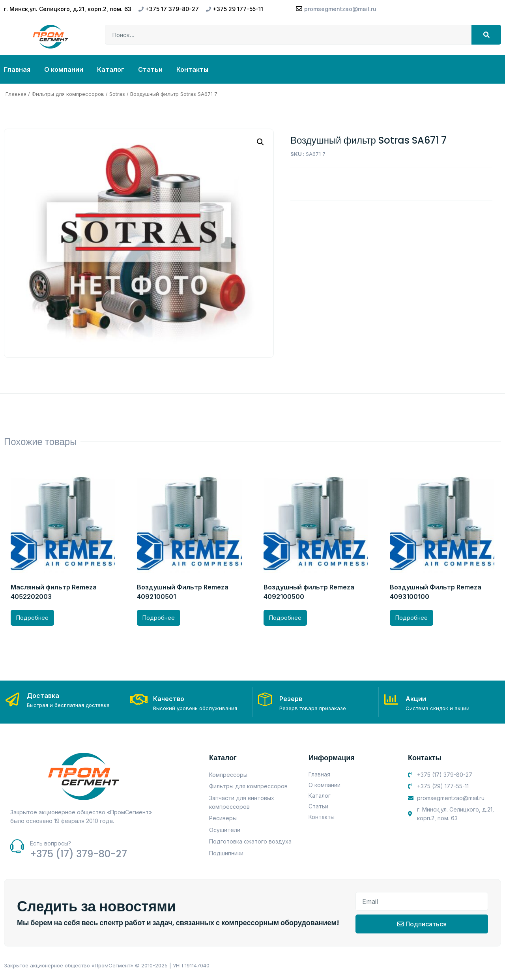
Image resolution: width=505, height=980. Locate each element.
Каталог (111, 69)
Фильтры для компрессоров (68, 94)
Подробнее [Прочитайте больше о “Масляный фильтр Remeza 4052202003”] (32, 618)
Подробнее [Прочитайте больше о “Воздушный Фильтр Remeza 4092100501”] (159, 618)
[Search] (486, 35)
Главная (17, 69)
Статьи (150, 69)
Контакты (192, 69)
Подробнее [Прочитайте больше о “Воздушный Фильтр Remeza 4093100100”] (411, 618)
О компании (64, 69)
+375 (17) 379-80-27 (79, 854)
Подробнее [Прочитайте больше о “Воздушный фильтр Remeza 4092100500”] (285, 618)
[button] (260, 142)
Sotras (117, 94)
